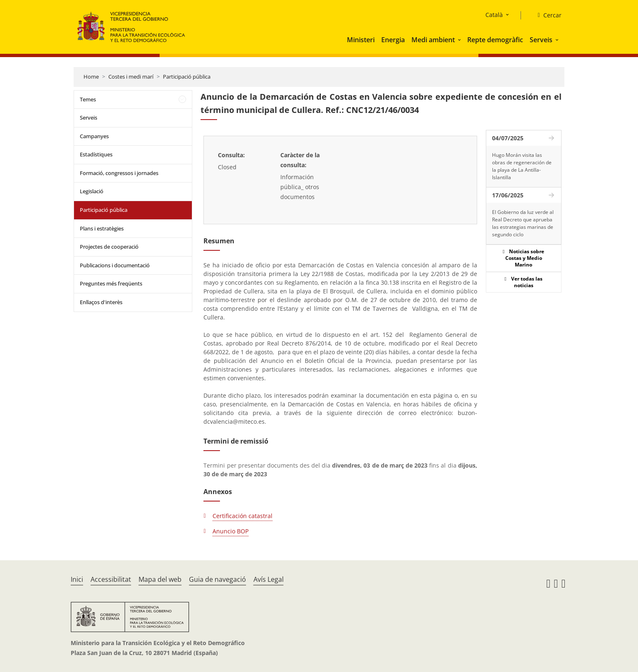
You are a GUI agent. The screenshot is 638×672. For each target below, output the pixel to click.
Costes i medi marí (131, 77)
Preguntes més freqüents (111, 283)
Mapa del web (160, 579)
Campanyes (94, 136)
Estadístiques (96, 154)
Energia (393, 40)
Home (91, 77)
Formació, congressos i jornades (119, 173)
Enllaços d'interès (101, 302)
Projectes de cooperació (109, 247)
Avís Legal (269, 579)
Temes (88, 99)
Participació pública (187, 77)
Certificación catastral (243, 516)
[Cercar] (546, 15)
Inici (77, 579)
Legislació (92, 191)
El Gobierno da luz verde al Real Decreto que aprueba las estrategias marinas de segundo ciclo (523, 223)
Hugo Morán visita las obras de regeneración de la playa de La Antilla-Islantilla (522, 166)
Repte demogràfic (495, 40)
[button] (460, 40)
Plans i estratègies (102, 228)
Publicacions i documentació (115, 265)
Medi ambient (433, 40)
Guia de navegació (217, 579)
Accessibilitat (111, 579)
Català (494, 15)
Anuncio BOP (231, 531)
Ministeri (361, 40)
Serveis (541, 40)
